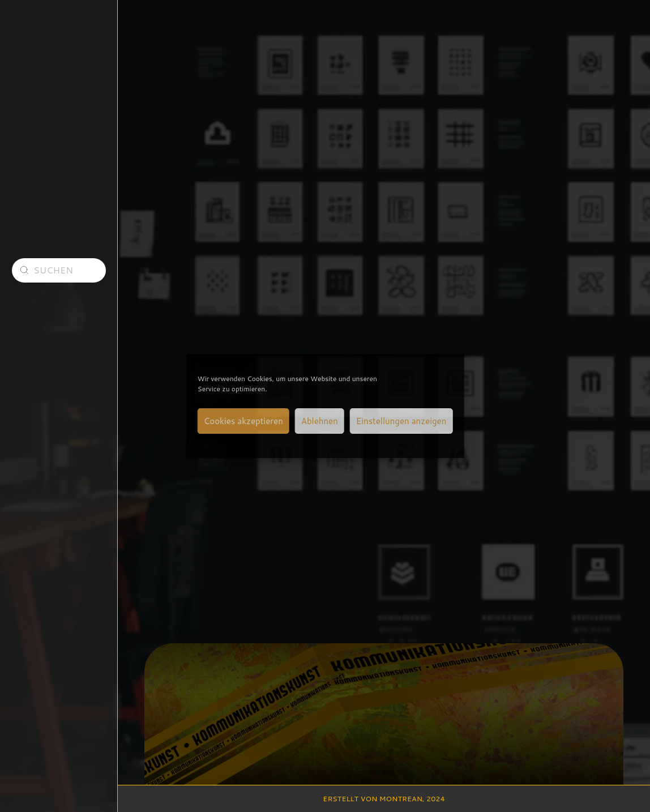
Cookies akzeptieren (243, 421)
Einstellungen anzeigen (401, 421)
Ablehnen (320, 421)
